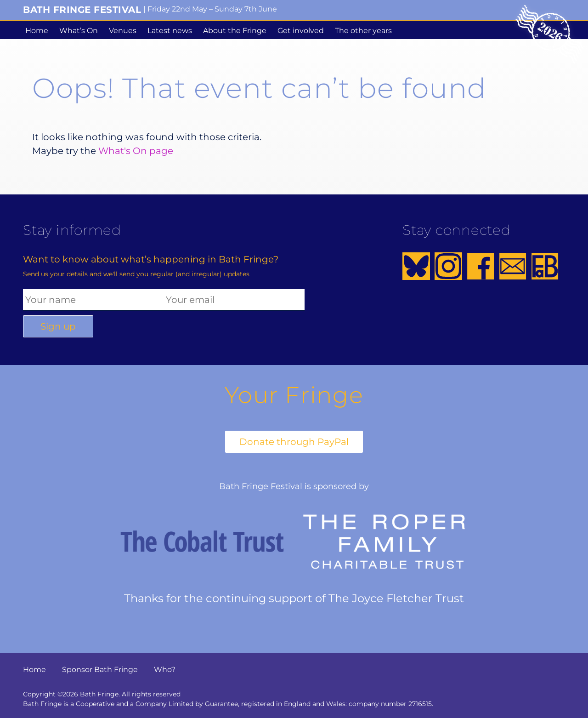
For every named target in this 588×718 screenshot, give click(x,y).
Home (37, 31)
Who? (165, 670)
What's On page (136, 151)
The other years (363, 31)
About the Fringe (235, 31)
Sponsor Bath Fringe (100, 670)
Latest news (170, 31)
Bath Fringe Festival (82, 10)
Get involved (301, 31)
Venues (123, 31)
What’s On (79, 31)
